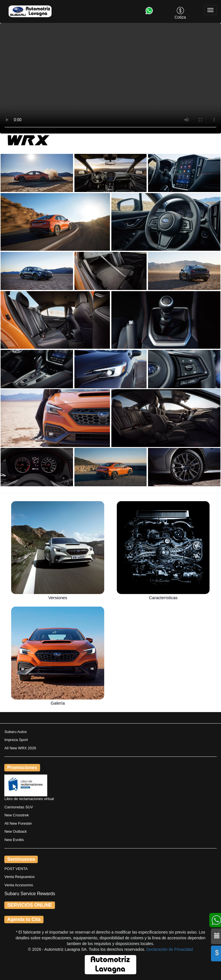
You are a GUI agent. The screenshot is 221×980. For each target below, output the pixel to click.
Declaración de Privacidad (170, 949)
